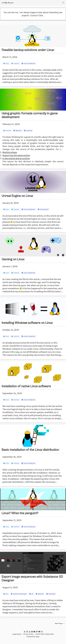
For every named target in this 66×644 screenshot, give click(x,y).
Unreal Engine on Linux (17, 196)
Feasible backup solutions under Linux (28, 50)
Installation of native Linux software (26, 386)
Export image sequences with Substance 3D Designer (32, 579)
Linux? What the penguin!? (20, 513)
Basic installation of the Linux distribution (30, 450)
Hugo (37, 637)
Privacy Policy (28, 634)
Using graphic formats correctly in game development (30, 115)
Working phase (10, 152)
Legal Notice (17, 634)
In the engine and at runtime (16, 158)
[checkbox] (63, 3)
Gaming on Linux (13, 259)
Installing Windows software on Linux (27, 323)
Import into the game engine (16, 155)
